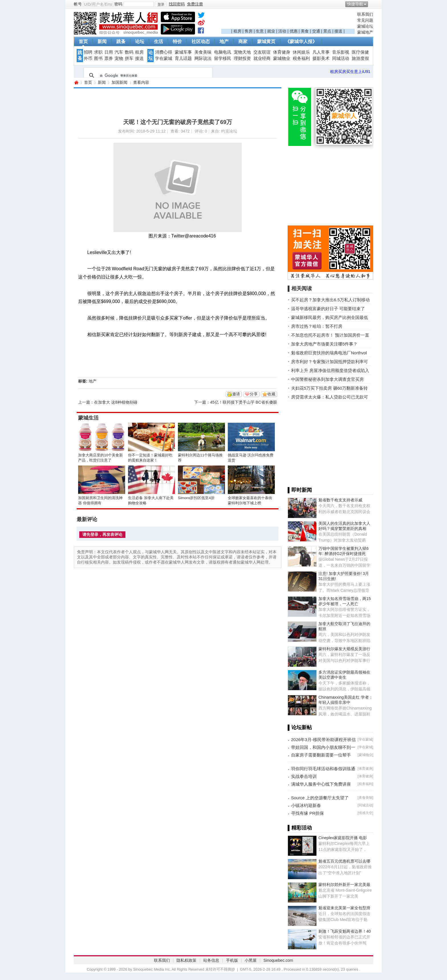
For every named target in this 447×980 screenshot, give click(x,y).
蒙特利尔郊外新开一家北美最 (344, 885)
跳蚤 (121, 41)
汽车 (119, 52)
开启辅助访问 (372, 4)
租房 (237, 31)
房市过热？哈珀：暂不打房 (317, 326)
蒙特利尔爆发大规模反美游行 (344, 649)
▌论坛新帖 (300, 727)
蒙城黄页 (266, 41)
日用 (109, 52)
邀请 (236, 394)
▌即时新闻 (300, 490)
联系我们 (365, 14)
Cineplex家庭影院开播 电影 (343, 838)
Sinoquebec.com (278, 960)
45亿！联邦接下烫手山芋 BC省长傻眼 (244, 402)
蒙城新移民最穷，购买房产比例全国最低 (330, 317)
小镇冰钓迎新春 (306, 805)
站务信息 (211, 960)
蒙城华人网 (76, 83)
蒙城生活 (88, 418)
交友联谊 (262, 52)
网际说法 (203, 58)
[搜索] (147, 76)
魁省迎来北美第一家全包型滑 (344, 908)
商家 (243, 41)
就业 (271, 31)
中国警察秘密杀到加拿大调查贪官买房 (327, 379)
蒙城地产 (365, 32)
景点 (327, 31)
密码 (118, 4)
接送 (338, 31)
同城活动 (341, 58)
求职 (98, 52)
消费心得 (164, 52)
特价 (177, 41)
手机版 (232, 960)
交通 (316, 31)
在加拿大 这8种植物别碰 (116, 402)
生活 (159, 41)
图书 (98, 58)
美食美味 (203, 52)
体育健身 (282, 52)
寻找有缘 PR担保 (307, 813)
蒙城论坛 (365, 26)
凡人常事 (321, 52)
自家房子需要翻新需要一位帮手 (321, 755)
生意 (260, 31)
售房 (249, 31)
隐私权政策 (186, 960)
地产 (224, 41)
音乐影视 (341, 52)
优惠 (294, 31)
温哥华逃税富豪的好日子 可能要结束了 (328, 309)
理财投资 (242, 58)
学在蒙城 (164, 58)
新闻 (102, 41)
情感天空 (365, 813)
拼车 (129, 58)
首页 (83, 41)
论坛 (140, 41)
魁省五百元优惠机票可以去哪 (344, 861)
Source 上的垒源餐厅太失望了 (320, 798)
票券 (109, 58)
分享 (254, 394)
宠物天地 (242, 52)
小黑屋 (251, 960)
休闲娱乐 (301, 52)
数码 (129, 52)
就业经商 (262, 58)
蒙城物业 (282, 58)
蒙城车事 (183, 52)
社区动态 (201, 41)
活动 (282, 31)
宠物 (119, 58)
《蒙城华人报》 (301, 41)
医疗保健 (360, 52)
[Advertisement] (288, 20)
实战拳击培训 (304, 776)
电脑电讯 (223, 52)
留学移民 (223, 58)
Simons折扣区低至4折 (196, 498)
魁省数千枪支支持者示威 (340, 500)
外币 (88, 58)
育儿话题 (183, 58)
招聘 (88, 52)
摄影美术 (321, 58)
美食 (305, 31)
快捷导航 (355, 4)
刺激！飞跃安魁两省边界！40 (345, 931)
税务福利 (301, 58)
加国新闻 (119, 82)
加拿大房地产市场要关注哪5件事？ (324, 344)
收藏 (271, 394)
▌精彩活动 (300, 828)
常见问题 (365, 20)
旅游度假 (360, 58)
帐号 (78, 4)
